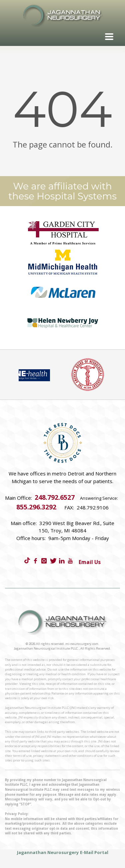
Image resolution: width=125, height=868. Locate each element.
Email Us (90, 562)
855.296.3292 (36, 507)
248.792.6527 (55, 497)
